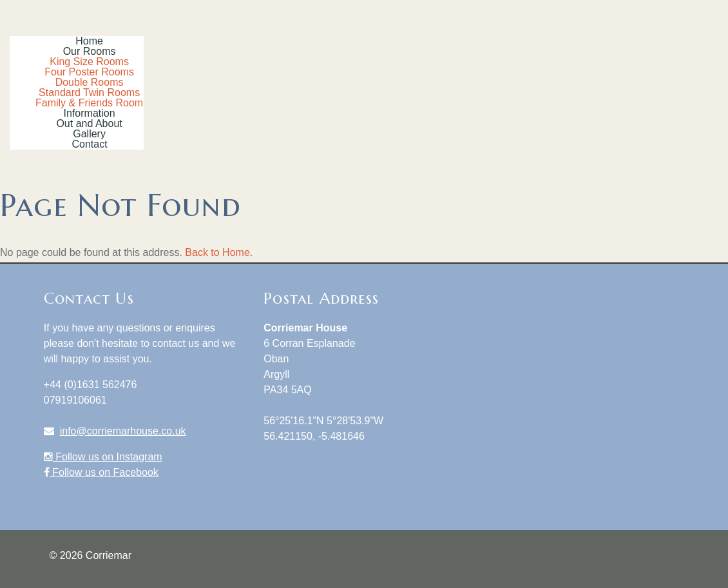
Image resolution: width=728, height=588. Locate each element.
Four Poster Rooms (89, 72)
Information (90, 113)
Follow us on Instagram (103, 457)
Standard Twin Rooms (89, 93)
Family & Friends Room (89, 103)
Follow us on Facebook (101, 472)
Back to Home (217, 252)
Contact (90, 144)
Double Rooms (90, 82)
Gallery (89, 134)
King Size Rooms (89, 62)
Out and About (89, 123)
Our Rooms (90, 51)
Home (89, 41)
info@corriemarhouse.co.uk (123, 431)
